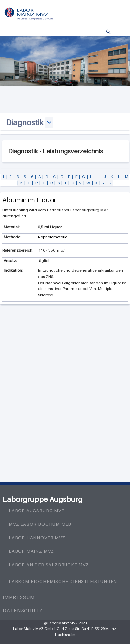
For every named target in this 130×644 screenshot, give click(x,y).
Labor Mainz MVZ (31, 551)
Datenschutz (23, 610)
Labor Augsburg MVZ (37, 511)
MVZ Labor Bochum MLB (40, 524)
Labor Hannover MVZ (37, 538)
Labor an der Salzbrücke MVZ (49, 565)
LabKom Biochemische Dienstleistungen (63, 581)
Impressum (19, 597)
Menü (118, 32)
